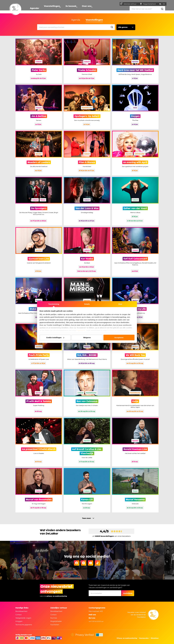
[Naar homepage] (15, 9)
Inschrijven (128, 593)
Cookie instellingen (55, 338)
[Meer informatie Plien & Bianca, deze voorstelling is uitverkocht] (87, 153)
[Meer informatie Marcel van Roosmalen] (39, 490)
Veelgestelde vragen (23, 618)
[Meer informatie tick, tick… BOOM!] (87, 346)
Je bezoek (69, 8)
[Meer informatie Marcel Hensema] (135, 490)
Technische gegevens (24, 625)
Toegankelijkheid (150, 4)
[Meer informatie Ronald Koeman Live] (135, 442)
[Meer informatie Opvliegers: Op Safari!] (87, 107)
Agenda (34, 8)
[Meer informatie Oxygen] (135, 107)
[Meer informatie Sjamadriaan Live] (39, 252)
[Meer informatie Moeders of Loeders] (39, 153)
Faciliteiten (55, 625)
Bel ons (92, 618)
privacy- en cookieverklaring (57, 596)
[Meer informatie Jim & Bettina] (39, 107)
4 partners (81, 330)
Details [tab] (87, 304)
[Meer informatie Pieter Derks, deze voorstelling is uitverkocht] (39, 61)
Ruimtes (54, 618)
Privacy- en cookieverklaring (119, 330)
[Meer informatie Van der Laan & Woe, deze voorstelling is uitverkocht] (87, 201)
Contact (19, 615)
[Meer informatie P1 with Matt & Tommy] (39, 393)
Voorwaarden (144, 638)
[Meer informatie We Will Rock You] (135, 346)
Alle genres (123, 27)
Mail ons (92, 615)
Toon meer (87, 518)
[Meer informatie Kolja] (135, 393)
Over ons (85, 8)
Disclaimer (155, 638)
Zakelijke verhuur (129, 4)
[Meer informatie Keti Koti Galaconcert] (135, 252)
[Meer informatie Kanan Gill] (87, 490)
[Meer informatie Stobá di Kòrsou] (39, 300)
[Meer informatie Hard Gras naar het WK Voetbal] (135, 61)
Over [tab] (120, 304)
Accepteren (119, 338)
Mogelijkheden (56, 621)
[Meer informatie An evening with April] (135, 153)
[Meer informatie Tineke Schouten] (87, 61)
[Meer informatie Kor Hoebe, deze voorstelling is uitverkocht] (87, 252)
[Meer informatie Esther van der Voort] (135, 201)
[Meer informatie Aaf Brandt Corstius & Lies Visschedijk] (87, 442)
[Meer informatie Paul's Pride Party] (39, 346)
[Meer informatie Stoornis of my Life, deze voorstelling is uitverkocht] (135, 300)
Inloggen (19, 621)
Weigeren (87, 338)
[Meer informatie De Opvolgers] (39, 201)
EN (165, 4)
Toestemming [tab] (54, 304)
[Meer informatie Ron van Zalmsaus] (87, 393)
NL (161, 4)
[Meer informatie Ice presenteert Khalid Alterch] (39, 442)
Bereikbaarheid (21, 611)
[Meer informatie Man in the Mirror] (87, 300)
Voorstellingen (51, 8)
